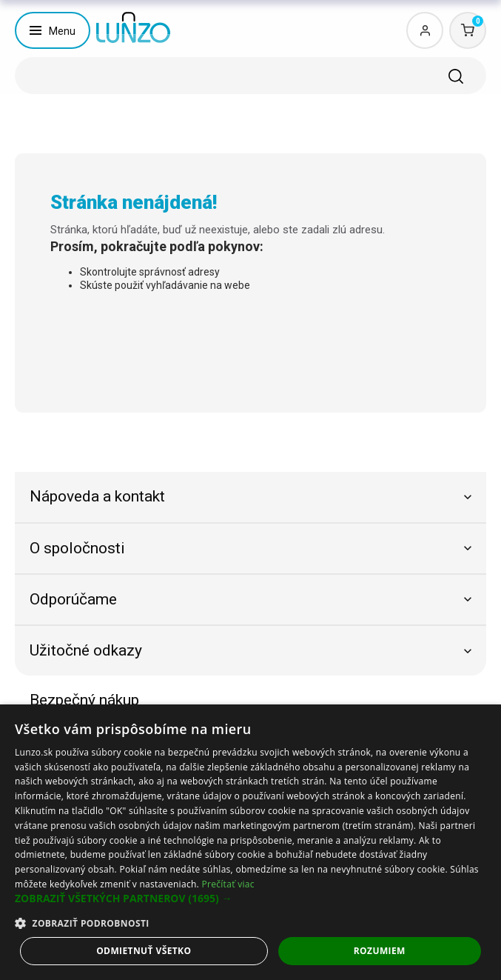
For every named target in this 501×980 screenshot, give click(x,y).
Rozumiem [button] (380, 951)
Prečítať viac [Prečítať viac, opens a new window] (228, 884)
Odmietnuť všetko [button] (144, 951)
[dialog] (250, 842)
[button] (250, 899)
